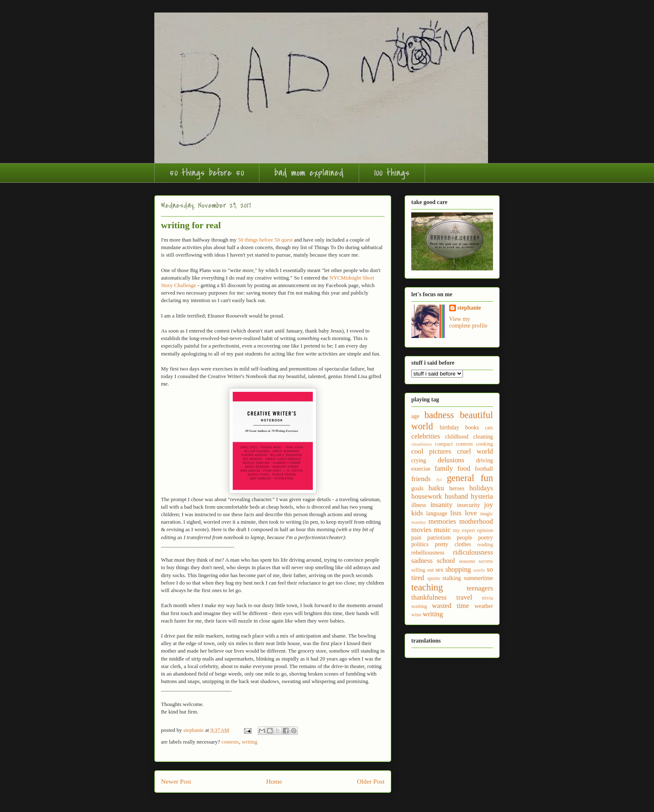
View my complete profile (468, 322)
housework (427, 496)
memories (442, 521)
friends (421, 479)
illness (419, 505)
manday (419, 522)
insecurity (468, 505)
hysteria (482, 496)
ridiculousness (473, 552)
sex (439, 570)
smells (479, 570)
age (415, 416)
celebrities (426, 436)
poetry (485, 538)
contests (230, 742)
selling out (423, 570)
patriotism (439, 538)
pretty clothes (453, 544)
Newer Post (176, 781)
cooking (484, 444)
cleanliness (421, 444)
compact (444, 444)
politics (420, 544)
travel (464, 597)
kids (417, 513)
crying (419, 460)
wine (416, 615)
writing (249, 742)
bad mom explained (309, 173)
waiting (419, 606)
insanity (441, 505)
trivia (487, 598)
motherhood (476, 521)
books (472, 427)
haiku (436, 488)
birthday (449, 427)
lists (456, 513)
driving (485, 460)
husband (456, 496)
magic (487, 514)
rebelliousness (428, 553)
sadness (422, 561)
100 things (392, 173)
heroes (457, 488)
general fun (470, 478)
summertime (478, 578)
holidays (481, 488)
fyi (439, 479)
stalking (452, 578)
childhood (457, 437)
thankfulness (429, 597)
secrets (486, 561)
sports (433, 578)
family (444, 468)
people (464, 538)
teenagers (480, 588)
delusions (451, 460)
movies (421, 530)
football (484, 469)
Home (274, 781)
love (471, 513)
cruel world (475, 451)
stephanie (469, 308)
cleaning (483, 437)
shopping (458, 569)
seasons (467, 561)
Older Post (371, 781)
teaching (427, 587)
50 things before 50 (207, 173)
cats (489, 428)
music (442, 530)
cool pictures (431, 451)
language (437, 513)
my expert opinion (473, 530)
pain (416, 538)
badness (439, 415)
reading (485, 545)
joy (489, 505)
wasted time (451, 606)
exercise (421, 469)
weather (484, 606)
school (446, 561)
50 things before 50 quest (265, 240)
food (464, 468)
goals (418, 488)
